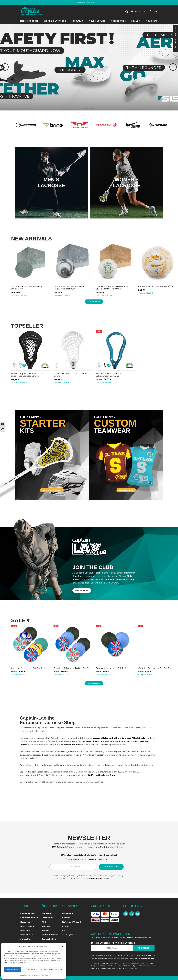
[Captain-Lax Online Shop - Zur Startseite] (32, 11)
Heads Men (25, 922)
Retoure (66, 926)
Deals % (136, 21)
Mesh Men (25, 931)
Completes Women (29, 918)
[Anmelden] (150, 11)
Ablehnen (30, 969)
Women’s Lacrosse (55, 21)
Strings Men (26, 939)
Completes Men (28, 913)
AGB (44, 922)
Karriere (45, 931)
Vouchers (152, 21)
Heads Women (27, 926)
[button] (63, 946)
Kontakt (66, 918)
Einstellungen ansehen (52, 969)
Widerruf (46, 926)
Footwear (77, 21)
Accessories (118, 21)
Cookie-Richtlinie (23, 975)
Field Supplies (97, 21)
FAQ (64, 931)
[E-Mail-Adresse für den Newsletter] (73, 867)
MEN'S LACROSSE (76, 859)
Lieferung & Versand (72, 922)
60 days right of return (89, 2)
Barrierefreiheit (49, 939)
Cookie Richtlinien (50, 935)
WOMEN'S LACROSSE (98, 859)
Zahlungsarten (69, 935)
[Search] (127, 11)
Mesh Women (27, 935)
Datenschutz (36, 975)
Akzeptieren (12, 969)
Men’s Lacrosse (29, 21)
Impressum (46, 975)
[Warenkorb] (156, 11)
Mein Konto (67, 913)
